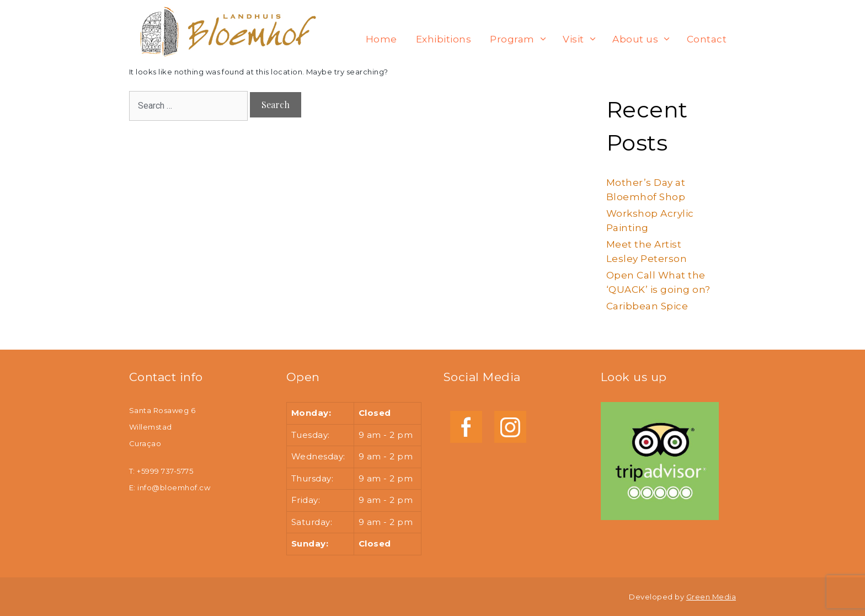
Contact (707, 39)
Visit (583, 39)
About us (644, 39)
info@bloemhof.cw (174, 488)
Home (381, 39)
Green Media (711, 597)
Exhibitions (444, 39)
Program (521, 39)
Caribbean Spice (647, 306)
